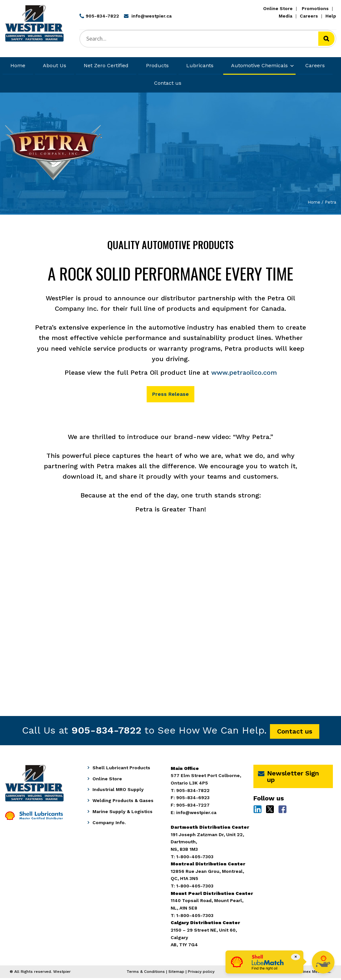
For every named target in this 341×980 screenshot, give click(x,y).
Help (331, 16)
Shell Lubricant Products (121, 770)
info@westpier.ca (196, 814)
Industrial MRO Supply (118, 791)
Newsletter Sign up (288, 778)
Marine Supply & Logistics (122, 813)
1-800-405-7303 (195, 917)
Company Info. (109, 824)
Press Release (171, 395)
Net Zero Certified (106, 65)
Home (18, 65)
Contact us (168, 83)
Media (286, 16)
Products (157, 65)
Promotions (315, 8)
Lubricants (200, 65)
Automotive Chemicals (259, 65)
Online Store (278, 8)
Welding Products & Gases (123, 802)
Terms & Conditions (146, 973)
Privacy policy (201, 973)
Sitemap (176, 973)
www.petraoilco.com (244, 372)
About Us (55, 65)
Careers (309, 16)
